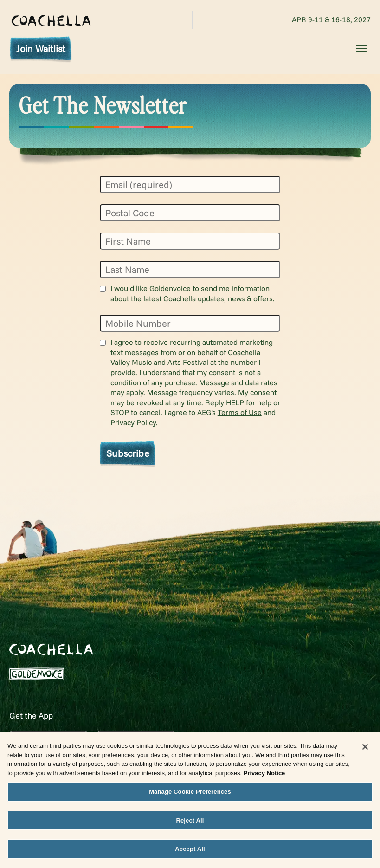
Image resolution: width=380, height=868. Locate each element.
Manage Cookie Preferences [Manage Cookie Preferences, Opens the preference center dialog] (190, 796)
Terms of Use (240, 412)
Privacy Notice (264, 777)
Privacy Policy (133, 422)
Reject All (190, 825)
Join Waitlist (41, 49)
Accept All (190, 853)
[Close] (365, 751)
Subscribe (128, 453)
